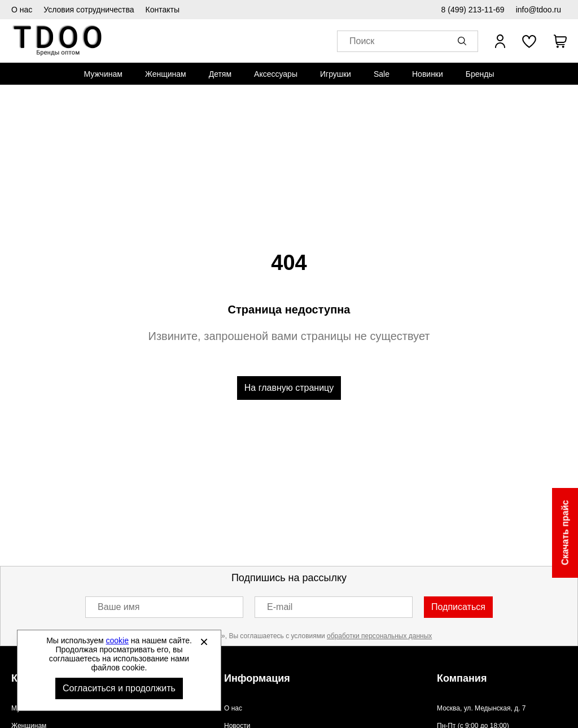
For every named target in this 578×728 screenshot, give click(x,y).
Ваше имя (119, 607)
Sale (382, 74)
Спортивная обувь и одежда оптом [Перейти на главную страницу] (58, 41)
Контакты (163, 10)
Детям (220, 74)
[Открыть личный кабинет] (500, 41)
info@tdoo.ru (538, 10)
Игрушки (336, 74)
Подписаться (458, 607)
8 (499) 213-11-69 (473, 10)
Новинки (428, 74)
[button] (464, 41)
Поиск (362, 42)
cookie (117, 640)
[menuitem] (103, 74)
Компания (462, 678)
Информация (257, 678)
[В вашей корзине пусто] (560, 41)
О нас (22, 10)
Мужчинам (103, 74)
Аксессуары (276, 74)
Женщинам (166, 74)
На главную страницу (289, 388)
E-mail (280, 607)
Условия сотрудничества (89, 10)
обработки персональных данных (379, 636)
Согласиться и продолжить (119, 688)
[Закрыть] (204, 642)
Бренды (480, 74)
